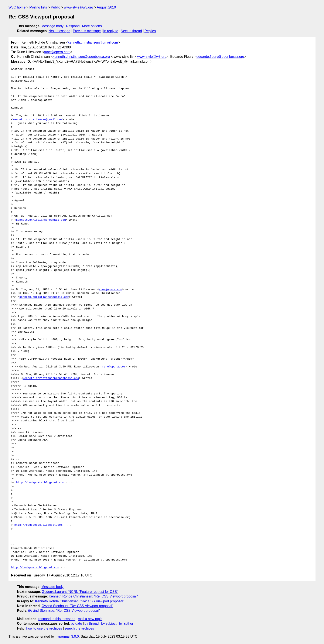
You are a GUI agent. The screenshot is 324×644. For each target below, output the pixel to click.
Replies (150, 31)
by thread (92, 624)
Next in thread (131, 31)
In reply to (111, 31)
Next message (59, 31)
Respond (73, 26)
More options (92, 26)
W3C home (17, 7)
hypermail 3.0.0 (67, 636)
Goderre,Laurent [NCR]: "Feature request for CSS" (80, 592)
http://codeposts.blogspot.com (40, 483)
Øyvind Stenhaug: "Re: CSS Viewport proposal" (77, 606)
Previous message (87, 31)
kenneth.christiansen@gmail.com (93, 42)
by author (126, 624)
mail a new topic (90, 619)
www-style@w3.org (79, 7)
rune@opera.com (57, 52)
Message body (52, 26)
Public (55, 7)
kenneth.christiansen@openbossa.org (81, 57)
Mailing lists (38, 7)
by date (76, 624)
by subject (109, 624)
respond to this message (57, 619)
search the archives (79, 628)
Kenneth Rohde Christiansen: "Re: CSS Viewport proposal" (93, 596)
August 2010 (106, 7)
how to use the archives (44, 628)
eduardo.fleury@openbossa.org (220, 57)
